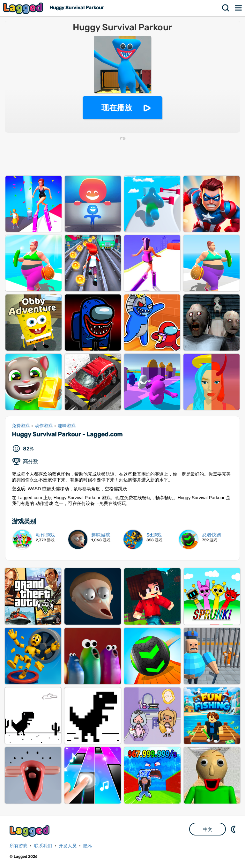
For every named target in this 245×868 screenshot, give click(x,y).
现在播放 (117, 108)
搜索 (226, 8)
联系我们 (43, 846)
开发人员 (68, 846)
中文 (208, 829)
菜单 (239, 8)
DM (234, 829)
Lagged (24, 8)
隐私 (88, 846)
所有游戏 (19, 846)
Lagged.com (30, 831)
